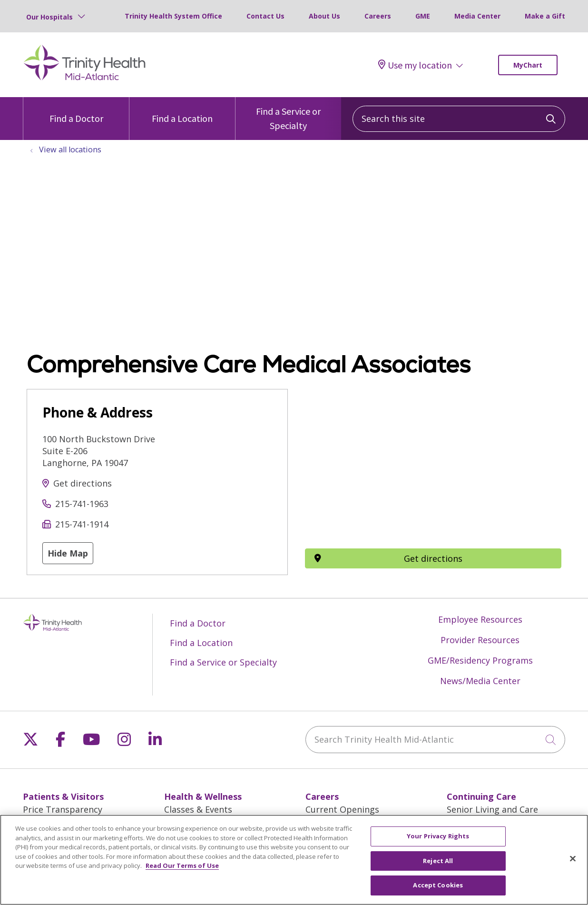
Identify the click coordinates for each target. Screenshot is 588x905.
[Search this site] (459, 119)
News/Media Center (480, 681)
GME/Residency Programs (480, 660)
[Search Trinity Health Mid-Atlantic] (435, 740)
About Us (324, 16)
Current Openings (342, 809)
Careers (378, 16)
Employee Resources (480, 619)
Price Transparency (63, 809)
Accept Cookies (438, 885)
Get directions (83, 483)
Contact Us (265, 16)
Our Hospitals (49, 17)
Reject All (438, 861)
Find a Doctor (76, 111)
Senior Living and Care (492, 809)
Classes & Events (198, 809)
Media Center (477, 16)
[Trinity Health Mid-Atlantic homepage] (85, 79)
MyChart (528, 65)
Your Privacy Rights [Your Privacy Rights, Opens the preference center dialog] (438, 836)
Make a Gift (545, 16)
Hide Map (68, 553)
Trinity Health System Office (173, 16)
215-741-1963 (82, 504)
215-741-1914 (82, 524)
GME (423, 16)
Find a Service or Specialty (288, 114)
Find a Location (182, 111)
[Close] (573, 859)
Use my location (415, 65)
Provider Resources (480, 640)
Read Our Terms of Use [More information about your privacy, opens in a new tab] (182, 865)
